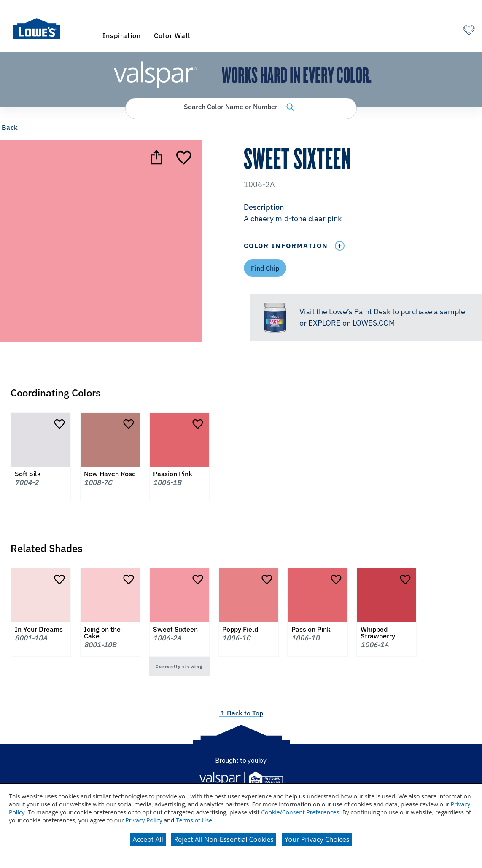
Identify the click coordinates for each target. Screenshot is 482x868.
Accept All (148, 839)
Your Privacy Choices (317, 839)
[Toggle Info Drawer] (339, 246)
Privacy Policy (144, 820)
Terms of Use (194, 820)
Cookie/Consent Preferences (300, 812)
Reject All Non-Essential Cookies (224, 839)
